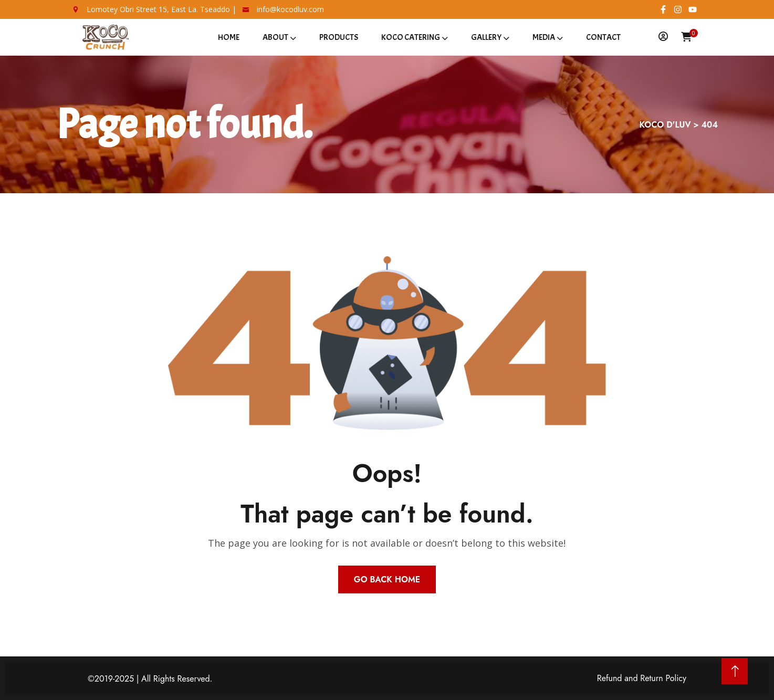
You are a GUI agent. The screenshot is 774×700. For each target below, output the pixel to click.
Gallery (486, 37)
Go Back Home (387, 579)
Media (544, 37)
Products (339, 37)
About (275, 37)
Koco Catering (411, 37)
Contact (603, 37)
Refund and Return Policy (642, 678)
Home (229, 37)
